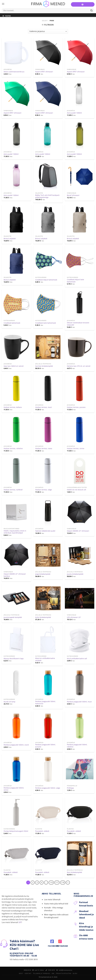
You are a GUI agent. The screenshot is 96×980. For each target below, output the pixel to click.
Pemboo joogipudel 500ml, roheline (77, 746)
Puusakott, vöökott (42, 831)
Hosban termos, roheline (13, 449)
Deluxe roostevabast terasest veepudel (78, 324)
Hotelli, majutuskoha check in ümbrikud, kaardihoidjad (15, 532)
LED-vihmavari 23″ (74, 617)
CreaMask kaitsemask (12, 323)
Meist (21, 973)
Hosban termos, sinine (76, 449)
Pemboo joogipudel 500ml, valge (48, 788)
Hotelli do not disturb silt (76, 490)
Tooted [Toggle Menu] (7, 16)
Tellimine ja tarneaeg (42, 973)
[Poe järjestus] (48, 31)
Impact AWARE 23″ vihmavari (78, 531)
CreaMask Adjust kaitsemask (46, 280)
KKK (53, 973)
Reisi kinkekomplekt (74, 872)
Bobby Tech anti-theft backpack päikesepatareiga (47, 196)
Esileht (45, 21)
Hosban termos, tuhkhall (13, 490)
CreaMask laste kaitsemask (46, 323)
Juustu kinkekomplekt (75, 574)
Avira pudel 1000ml (74, 113)
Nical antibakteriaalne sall (77, 659)
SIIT (20, 922)
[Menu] (3, 4)
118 (63, 882)
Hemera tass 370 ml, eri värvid (79, 366)
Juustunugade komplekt (13, 617)
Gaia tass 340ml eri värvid (14, 366)
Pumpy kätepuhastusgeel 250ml (16, 831)
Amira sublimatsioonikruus (14, 72)
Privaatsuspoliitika (64, 973)
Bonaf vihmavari (73, 195)
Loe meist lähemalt (52, 900)
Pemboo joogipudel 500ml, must (79, 702)
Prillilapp (70, 788)
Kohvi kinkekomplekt (43, 617)
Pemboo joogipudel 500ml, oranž (16, 745)
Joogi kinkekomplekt (43, 574)
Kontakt (28, 973)
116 (51, 882)
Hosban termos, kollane (13, 407)
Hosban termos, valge (44, 490)
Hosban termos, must (43, 407)
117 (57, 882)
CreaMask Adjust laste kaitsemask (75, 281)
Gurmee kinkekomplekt (44, 366)
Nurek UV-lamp (9, 702)
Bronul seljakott (10, 239)
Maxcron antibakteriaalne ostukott (45, 659)
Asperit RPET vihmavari (44, 72)
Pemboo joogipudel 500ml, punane (45, 746)
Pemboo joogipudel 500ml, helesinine (45, 703)
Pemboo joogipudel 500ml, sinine (14, 789)
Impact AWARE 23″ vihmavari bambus (15, 575)
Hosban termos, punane (76, 407)
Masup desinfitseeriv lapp (14, 659)
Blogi (75, 973)
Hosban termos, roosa (44, 449)
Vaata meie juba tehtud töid (56, 904)
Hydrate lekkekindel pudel (45, 531)
